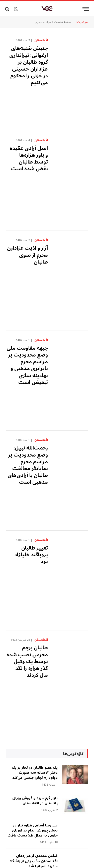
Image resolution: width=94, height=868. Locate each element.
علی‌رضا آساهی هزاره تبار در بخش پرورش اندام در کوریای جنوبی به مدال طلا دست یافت (33, 830)
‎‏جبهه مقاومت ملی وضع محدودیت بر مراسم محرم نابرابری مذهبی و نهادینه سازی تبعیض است (27, 365)
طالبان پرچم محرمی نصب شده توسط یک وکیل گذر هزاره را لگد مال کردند (27, 662)
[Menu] (86, 9)
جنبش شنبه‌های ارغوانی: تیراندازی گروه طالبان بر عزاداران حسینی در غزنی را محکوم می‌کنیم (29, 66)
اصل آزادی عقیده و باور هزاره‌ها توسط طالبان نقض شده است (29, 159)
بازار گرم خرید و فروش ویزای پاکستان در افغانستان (35, 801)
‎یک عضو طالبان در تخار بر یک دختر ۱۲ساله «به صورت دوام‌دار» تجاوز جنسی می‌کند (35, 773)
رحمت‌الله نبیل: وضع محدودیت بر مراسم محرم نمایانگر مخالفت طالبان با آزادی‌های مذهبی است (28, 465)
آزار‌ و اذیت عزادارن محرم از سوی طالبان (27, 255)
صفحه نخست (63, 22)
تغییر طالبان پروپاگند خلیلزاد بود (31, 555)
